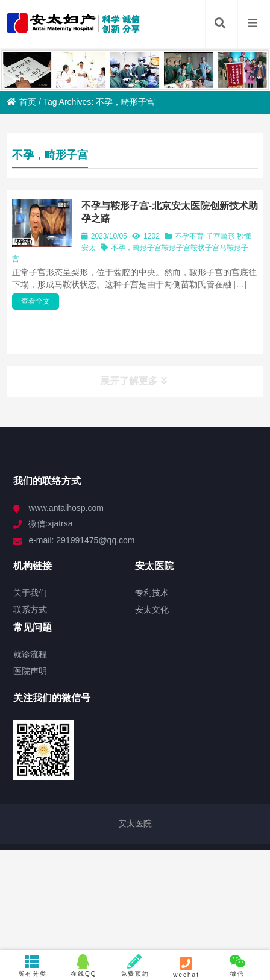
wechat (187, 967)
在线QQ (83, 966)
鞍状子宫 (205, 248)
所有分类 (32, 966)
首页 (21, 102)
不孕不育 (189, 236)
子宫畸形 (221, 236)
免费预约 (135, 966)
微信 (238, 966)
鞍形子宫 (176, 248)
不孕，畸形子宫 (136, 248)
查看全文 (36, 301)
